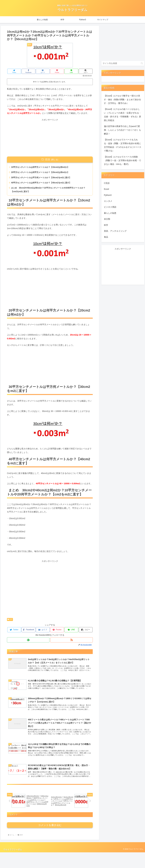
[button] (86, 71)
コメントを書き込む (50, 841)
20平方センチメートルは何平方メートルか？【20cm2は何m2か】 (42, 173)
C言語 (107, 183)
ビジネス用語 (110, 207)
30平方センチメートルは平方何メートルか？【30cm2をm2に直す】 (43, 178)
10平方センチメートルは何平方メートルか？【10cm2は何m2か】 (42, 167)
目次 (48, 159)
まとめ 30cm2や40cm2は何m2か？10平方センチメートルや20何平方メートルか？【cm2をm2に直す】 (50, 190)
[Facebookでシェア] (28, 71)
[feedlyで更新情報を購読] (28, 641)
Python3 (108, 195)
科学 (10, 620)
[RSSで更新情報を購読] (72, 641)
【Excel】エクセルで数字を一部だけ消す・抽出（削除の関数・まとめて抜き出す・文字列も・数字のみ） (122, 100)
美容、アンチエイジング (115, 231)
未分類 (107, 219)
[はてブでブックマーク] (43, 71)
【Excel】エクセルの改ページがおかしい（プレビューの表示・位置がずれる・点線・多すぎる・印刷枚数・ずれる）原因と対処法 (122, 115)
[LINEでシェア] (71, 71)
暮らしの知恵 (110, 213)
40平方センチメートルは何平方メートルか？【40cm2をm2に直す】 (43, 183)
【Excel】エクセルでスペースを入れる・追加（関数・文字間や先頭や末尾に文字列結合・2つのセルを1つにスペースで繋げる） (123, 145)
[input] (123, 63)
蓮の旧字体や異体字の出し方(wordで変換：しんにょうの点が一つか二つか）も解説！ (122, 130)
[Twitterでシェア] (14, 71)
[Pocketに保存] (57, 71)
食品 (106, 237)
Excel (106, 189)
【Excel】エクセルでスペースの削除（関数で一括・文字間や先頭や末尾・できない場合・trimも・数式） (122, 161)
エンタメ (108, 201)
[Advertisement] (50, 138)
